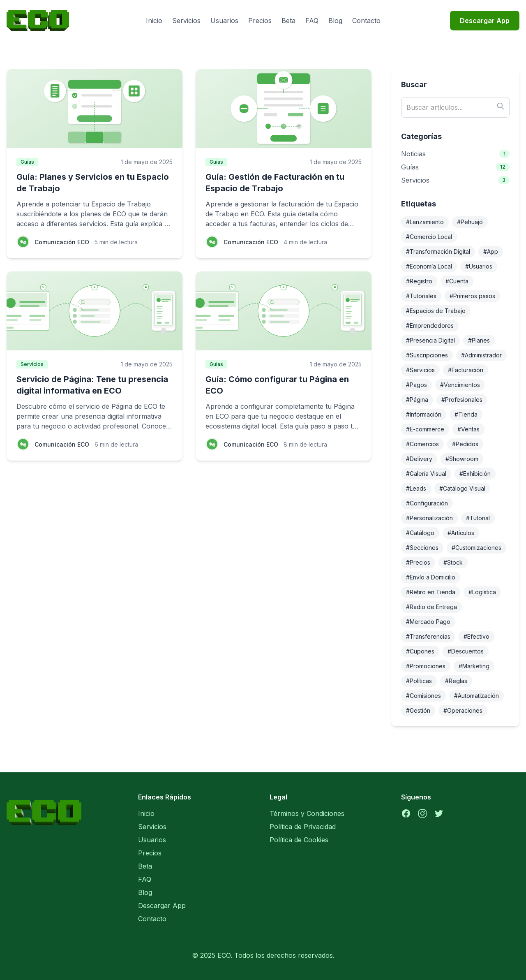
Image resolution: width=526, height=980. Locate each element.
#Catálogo (420, 533)
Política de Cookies (299, 840)
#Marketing (474, 666)
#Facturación (466, 370)
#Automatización (476, 696)
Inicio (154, 21)
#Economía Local (429, 266)
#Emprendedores (430, 326)
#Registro (419, 281)
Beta (288, 21)
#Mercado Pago (428, 622)
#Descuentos (466, 651)
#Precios (418, 562)
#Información (424, 414)
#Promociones (426, 666)
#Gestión (418, 710)
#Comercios (422, 444)
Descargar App (485, 21)
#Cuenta (457, 281)
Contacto (366, 21)
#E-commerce (425, 429)
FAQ (312, 21)
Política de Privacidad (303, 827)
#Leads (416, 488)
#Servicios (420, 370)
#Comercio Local (429, 237)
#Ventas (468, 429)
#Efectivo (476, 636)
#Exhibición (475, 474)
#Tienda (466, 414)
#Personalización (429, 518)
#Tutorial (478, 518)
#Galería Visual (426, 474)
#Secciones (422, 548)
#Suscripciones (427, 355)
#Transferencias (428, 636)
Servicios (186, 21)
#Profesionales (462, 400)
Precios (260, 21)
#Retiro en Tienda (431, 592)
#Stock (453, 562)
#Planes (479, 340)
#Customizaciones (476, 548)
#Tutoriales (421, 296)
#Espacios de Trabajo (436, 311)
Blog (335, 21)
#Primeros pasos (472, 296)
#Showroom (462, 459)
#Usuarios (479, 266)
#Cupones (420, 651)
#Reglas (456, 681)
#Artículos (461, 533)
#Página (417, 400)
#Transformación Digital (438, 251)
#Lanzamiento (425, 222)
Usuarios (224, 21)
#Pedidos (465, 444)
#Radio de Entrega (431, 607)
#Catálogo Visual (462, 488)
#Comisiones (423, 696)
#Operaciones (463, 710)
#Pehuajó (470, 222)
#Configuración (427, 503)
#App (491, 251)
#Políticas (419, 681)
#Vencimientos (460, 385)
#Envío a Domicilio (431, 577)
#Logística (482, 592)
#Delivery (419, 459)
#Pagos (416, 385)
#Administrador (481, 355)
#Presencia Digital (430, 340)
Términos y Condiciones (307, 813)
